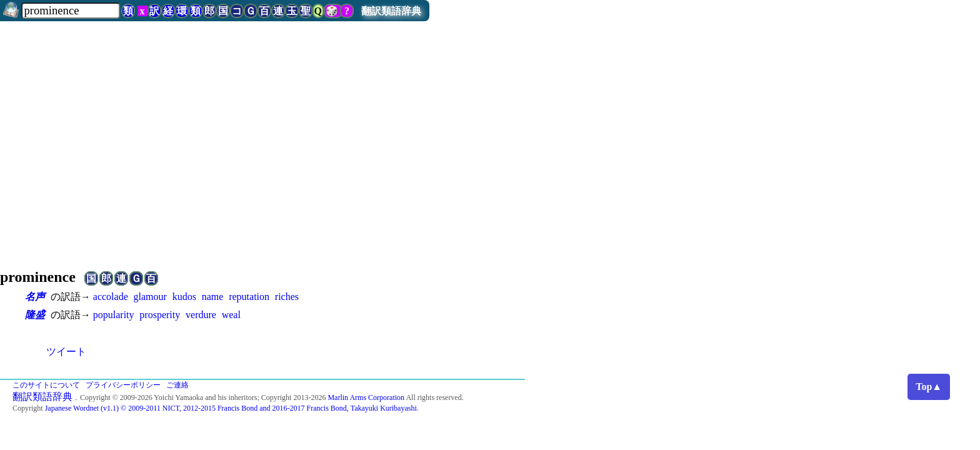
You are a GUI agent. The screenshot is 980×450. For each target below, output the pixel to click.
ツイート (66, 352)
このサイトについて (46, 385)
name (213, 297)
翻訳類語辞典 (391, 11)
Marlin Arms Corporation (366, 397)
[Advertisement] (490, 157)
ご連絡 (177, 385)
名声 (35, 297)
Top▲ (929, 387)
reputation (249, 297)
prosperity (160, 315)
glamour (150, 297)
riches (287, 297)
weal (231, 315)
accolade (111, 297)
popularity (114, 315)
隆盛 (35, 315)
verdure (201, 315)
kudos (184, 297)
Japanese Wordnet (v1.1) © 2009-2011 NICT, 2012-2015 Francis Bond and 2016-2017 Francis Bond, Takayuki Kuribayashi (231, 408)
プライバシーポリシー (123, 385)
